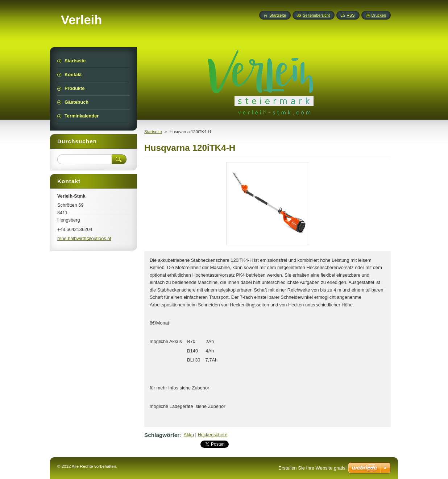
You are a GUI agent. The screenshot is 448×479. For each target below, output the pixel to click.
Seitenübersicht (316, 15)
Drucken (379, 15)
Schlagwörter (162, 435)
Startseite (153, 132)
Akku (189, 435)
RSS (350, 15)
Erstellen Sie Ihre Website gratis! (312, 468)
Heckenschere (213, 435)
